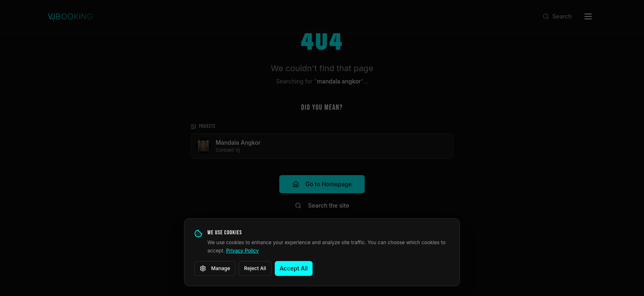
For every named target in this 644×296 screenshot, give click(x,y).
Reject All (255, 268)
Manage (215, 268)
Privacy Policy (243, 251)
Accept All (294, 268)
